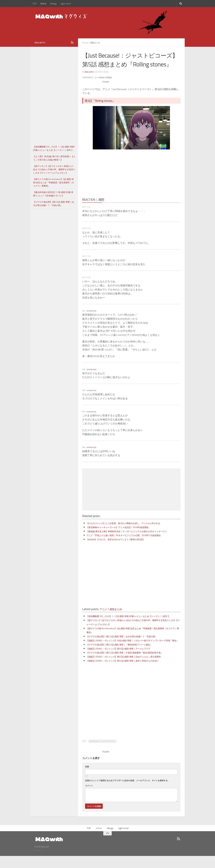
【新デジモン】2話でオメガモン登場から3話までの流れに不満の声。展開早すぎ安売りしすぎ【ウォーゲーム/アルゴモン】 (54, 169)
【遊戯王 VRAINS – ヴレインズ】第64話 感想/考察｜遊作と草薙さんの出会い (130, 673)
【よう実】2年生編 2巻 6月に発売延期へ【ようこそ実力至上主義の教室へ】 (54, 158)
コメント (89, 797)
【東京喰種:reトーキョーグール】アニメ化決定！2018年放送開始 (123, 527)
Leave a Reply (105, 77)
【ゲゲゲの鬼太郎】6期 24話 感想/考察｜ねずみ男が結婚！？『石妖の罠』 (129, 644)
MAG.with (89, 72)
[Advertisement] (107, 172)
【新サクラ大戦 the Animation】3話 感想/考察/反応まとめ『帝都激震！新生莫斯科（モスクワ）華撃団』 (54, 183)
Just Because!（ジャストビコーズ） (102, 753)
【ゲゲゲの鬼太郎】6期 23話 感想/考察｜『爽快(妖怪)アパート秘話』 (126, 656)
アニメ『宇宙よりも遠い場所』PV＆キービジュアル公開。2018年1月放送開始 (131, 539)
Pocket (106, 81)
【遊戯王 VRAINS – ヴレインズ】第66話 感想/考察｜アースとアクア (125, 660)
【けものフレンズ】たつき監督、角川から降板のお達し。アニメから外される (131, 523)
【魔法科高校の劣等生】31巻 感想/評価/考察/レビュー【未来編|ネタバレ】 (53, 194)
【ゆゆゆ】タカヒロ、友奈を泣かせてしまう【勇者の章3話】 (121, 543)
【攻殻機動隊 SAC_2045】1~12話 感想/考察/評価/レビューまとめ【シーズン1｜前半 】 (54, 148)
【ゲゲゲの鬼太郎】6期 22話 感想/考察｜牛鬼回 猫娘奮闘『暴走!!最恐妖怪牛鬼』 (132, 665)
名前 (87, 778)
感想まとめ (97, 43)
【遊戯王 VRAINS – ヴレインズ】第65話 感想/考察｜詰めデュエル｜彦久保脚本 (131, 669)
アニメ (86, 43)
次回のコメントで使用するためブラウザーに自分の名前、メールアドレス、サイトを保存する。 (127, 792)
